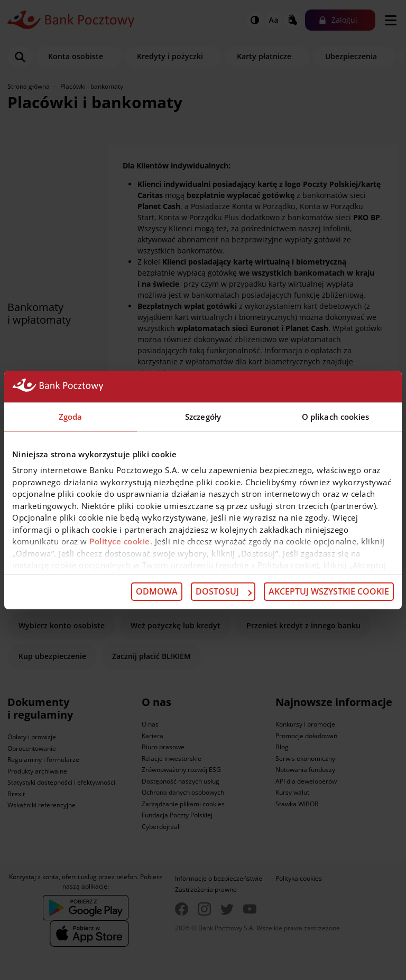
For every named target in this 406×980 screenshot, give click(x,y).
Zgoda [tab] (71, 417)
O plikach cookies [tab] (336, 417)
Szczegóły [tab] (203, 417)
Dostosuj (224, 591)
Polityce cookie (120, 541)
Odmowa (157, 591)
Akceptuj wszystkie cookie (329, 591)
